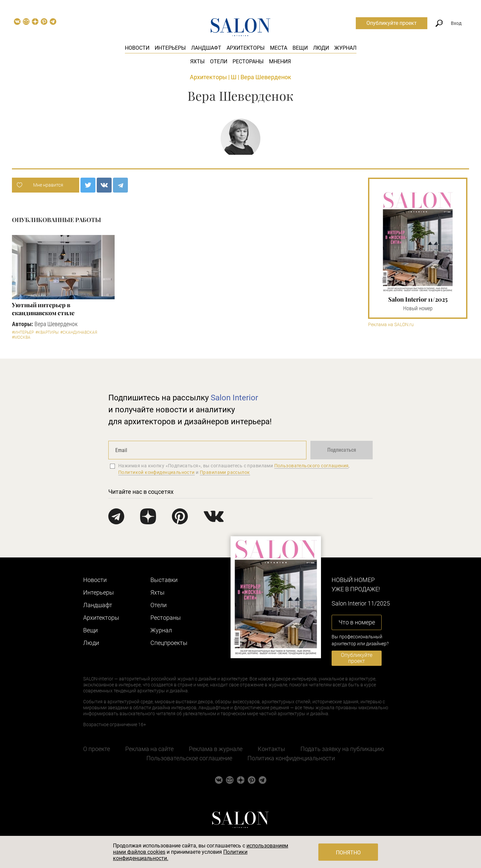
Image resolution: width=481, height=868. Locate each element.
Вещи (300, 48)
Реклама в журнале (216, 749)
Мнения (280, 61)
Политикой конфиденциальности (157, 472)
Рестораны (248, 61)
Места (279, 48)
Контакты (271, 749)
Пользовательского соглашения (312, 466)
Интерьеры (170, 48)
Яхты (197, 61)
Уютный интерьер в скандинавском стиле (43, 309)
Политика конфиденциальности (291, 758)
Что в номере (357, 622)
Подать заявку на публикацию (342, 749)
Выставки (164, 580)
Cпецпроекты (169, 643)
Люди (321, 48)
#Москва (21, 337)
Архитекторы (246, 48)
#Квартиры (47, 332)
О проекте (97, 749)
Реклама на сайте (149, 749)
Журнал (345, 48)
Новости (137, 48)
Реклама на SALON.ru (391, 325)
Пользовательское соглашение (189, 758)
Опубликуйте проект (392, 23)
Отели (219, 61)
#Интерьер (23, 332)
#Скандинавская (79, 332)
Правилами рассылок (225, 472)
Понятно (348, 853)
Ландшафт (206, 48)
